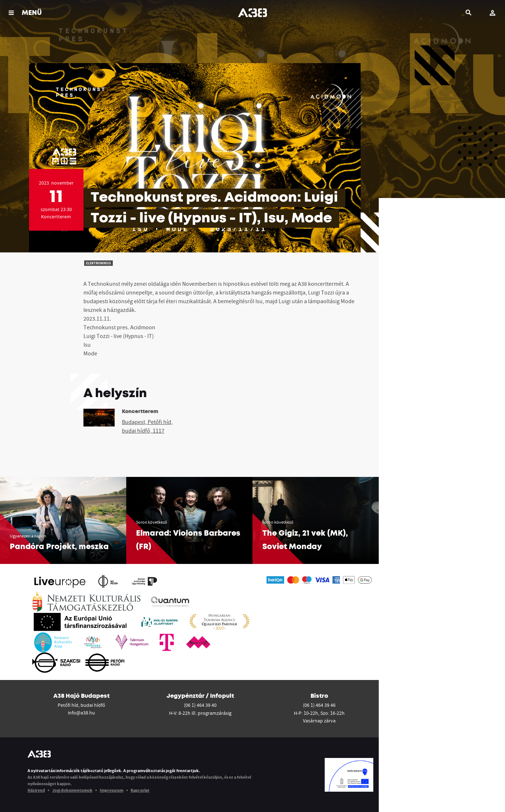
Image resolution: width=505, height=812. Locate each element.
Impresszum (112, 790)
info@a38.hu (81, 713)
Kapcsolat (140, 790)
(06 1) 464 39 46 (319, 705)
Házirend (36, 790)
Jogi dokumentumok (72, 790)
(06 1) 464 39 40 (200, 705)
